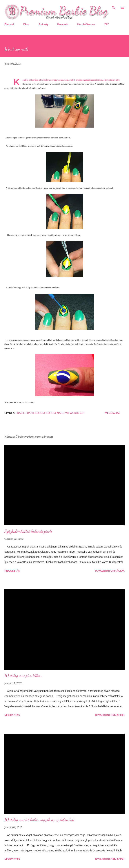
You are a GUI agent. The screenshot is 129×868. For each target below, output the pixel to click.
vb (67, 413)
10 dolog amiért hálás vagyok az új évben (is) (39, 820)
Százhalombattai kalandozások (28, 531)
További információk (110, 571)
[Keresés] (114, 7)
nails (60, 413)
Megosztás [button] (112, 413)
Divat (26, 24)
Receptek (63, 24)
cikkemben (33, 80)
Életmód (9, 24)
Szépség (43, 24)
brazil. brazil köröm (30, 413)
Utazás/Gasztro (86, 24)
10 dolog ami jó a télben (23, 676)
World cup (77, 413)
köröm (51, 413)
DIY (107, 24)
